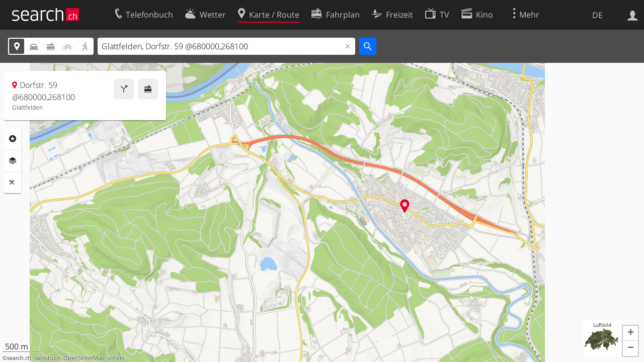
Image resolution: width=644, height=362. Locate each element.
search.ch (19, 358)
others (116, 358)
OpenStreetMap (84, 358)
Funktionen (13, 183)
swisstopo (47, 358)
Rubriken (13, 139)
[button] (630, 333)
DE (597, 15)
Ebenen (13, 161)
